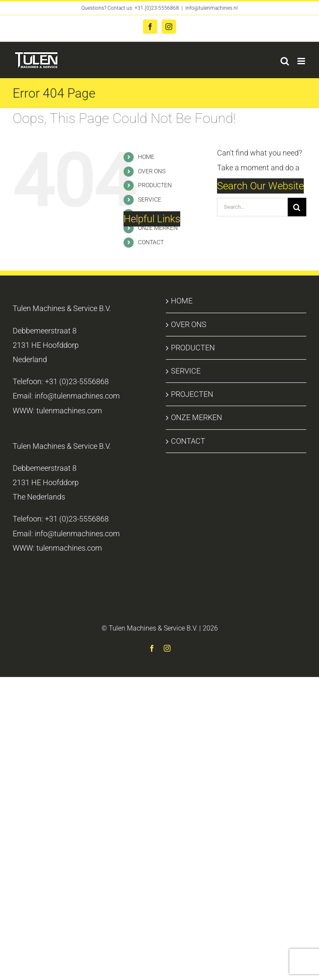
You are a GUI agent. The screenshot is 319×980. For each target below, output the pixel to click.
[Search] (297, 207)
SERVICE (150, 199)
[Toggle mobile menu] (302, 61)
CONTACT (151, 242)
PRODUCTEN (155, 185)
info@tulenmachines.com (77, 396)
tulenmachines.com (69, 411)
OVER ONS (152, 171)
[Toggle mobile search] (285, 61)
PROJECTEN (192, 394)
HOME (146, 157)
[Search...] (252, 207)
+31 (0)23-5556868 (157, 8)
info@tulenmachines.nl (212, 8)
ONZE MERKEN (158, 228)
